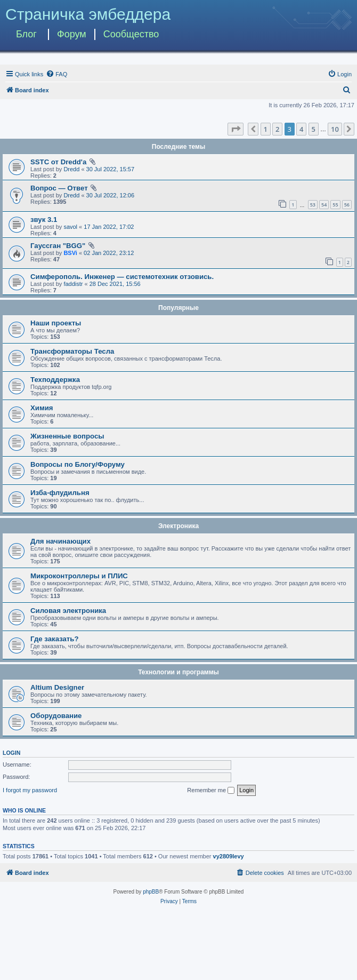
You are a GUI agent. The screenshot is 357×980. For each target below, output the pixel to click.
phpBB (151, 892)
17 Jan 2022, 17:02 (109, 227)
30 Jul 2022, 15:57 (111, 169)
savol (70, 227)
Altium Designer (57, 687)
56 (347, 205)
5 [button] (314, 129)
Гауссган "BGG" (58, 246)
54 (324, 205)
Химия (42, 408)
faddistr (73, 284)
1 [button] (266, 129)
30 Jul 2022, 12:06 (111, 195)
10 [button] (335, 129)
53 (313, 205)
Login (11, 753)
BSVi (70, 253)
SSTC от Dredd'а (58, 162)
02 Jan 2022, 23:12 (109, 253)
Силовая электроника (68, 611)
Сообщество (131, 34)
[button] (236, 129)
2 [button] (277, 129)
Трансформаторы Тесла (72, 351)
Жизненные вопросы (67, 436)
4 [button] (301, 129)
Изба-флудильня (60, 493)
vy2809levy (229, 856)
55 (335, 205)
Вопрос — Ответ (59, 188)
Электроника (178, 526)
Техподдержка (55, 380)
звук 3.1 (44, 220)
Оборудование (56, 716)
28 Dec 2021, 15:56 (115, 284)
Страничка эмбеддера (88, 14)
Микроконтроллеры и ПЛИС (79, 576)
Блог (26, 34)
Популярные (178, 308)
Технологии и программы (178, 672)
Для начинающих (60, 541)
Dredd (71, 169)
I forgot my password (30, 790)
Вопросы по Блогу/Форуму (78, 464)
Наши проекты (56, 323)
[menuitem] (56, 74)
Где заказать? (55, 639)
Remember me (211, 791)
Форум (72, 34)
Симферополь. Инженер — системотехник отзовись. (122, 277)
